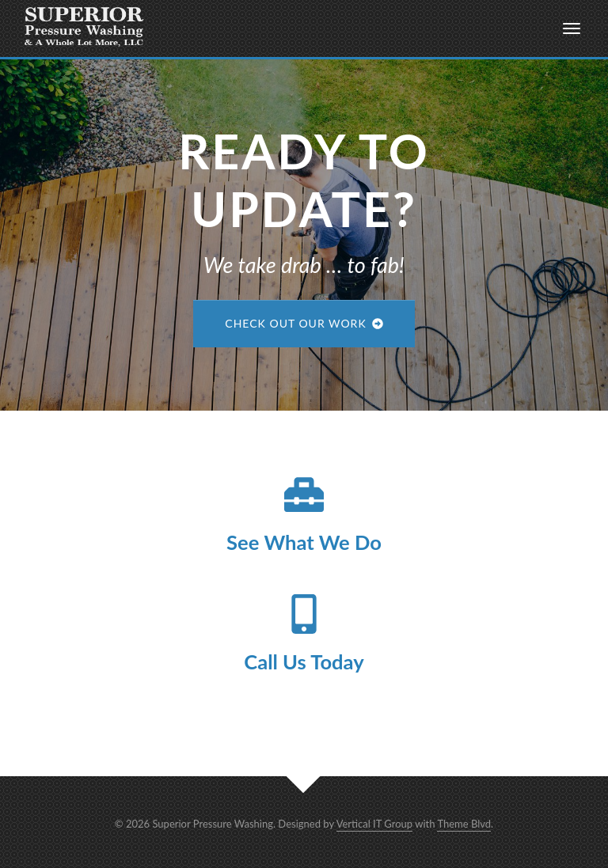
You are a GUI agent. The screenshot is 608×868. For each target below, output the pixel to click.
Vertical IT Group (375, 824)
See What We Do (304, 542)
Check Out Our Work (304, 323)
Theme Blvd (464, 824)
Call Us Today (304, 661)
